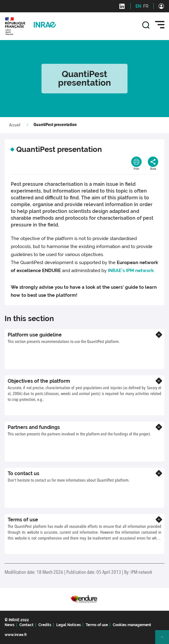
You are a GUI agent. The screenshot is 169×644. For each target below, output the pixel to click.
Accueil (15, 125)
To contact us (24, 473)
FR (146, 6)
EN (138, 6)
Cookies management (132, 625)
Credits (45, 625)
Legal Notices (69, 625)
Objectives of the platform (39, 381)
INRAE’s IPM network (131, 271)
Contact (26, 625)
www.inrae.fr (16, 635)
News (10, 625)
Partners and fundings (34, 427)
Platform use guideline (35, 335)
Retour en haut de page (165, 640)
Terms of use (23, 520)
